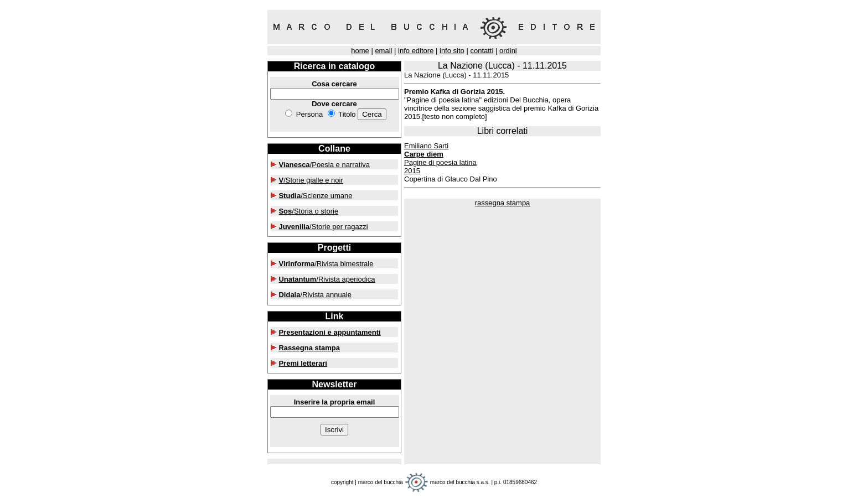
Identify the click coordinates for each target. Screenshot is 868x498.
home (360, 51)
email (383, 51)
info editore (416, 51)
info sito (452, 51)
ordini (508, 51)
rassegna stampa (503, 203)
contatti (482, 51)
